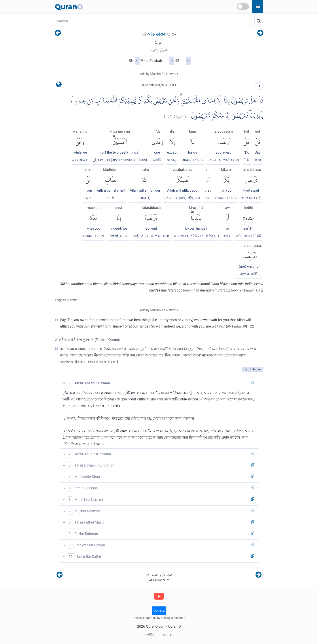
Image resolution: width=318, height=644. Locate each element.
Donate (159, 611)
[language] (59, 85)
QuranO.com (156, 626)
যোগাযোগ (168, 635)
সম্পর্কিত (149, 635)
